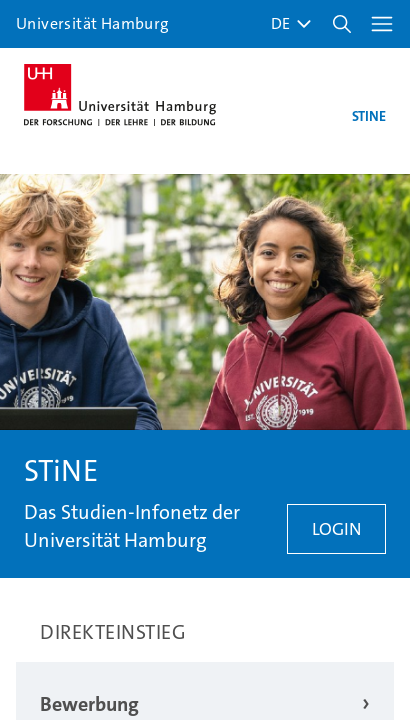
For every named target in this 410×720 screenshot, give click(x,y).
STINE (369, 116)
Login (336, 529)
